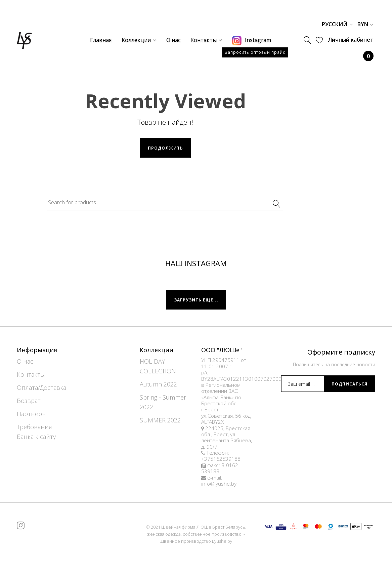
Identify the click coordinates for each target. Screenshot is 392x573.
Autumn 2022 (158, 384)
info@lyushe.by (219, 484)
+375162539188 (221, 459)
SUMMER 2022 (160, 420)
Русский (337, 24)
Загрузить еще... (196, 300)
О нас (25, 361)
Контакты (31, 374)
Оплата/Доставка (41, 387)
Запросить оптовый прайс (255, 52)
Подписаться (350, 384)
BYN (365, 24)
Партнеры (32, 414)
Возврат (29, 401)
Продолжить (165, 148)
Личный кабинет (351, 40)
